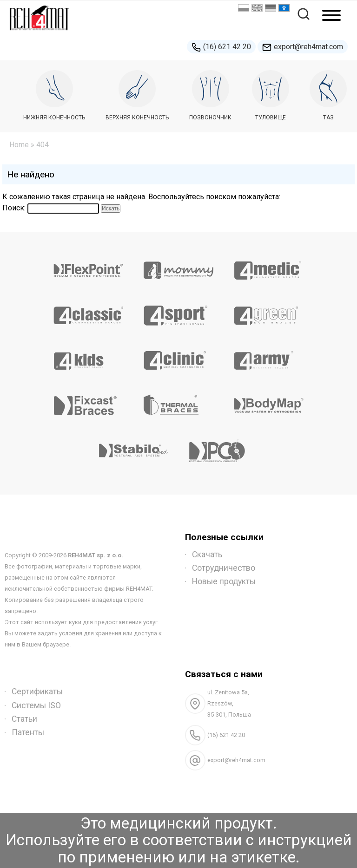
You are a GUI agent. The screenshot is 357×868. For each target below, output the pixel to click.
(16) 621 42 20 (221, 47)
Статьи (24, 719)
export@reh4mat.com (303, 47)
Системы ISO (36, 705)
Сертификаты (37, 692)
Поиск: (14, 208)
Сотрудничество (224, 568)
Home (19, 145)
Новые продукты (224, 581)
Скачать (207, 555)
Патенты (28, 732)
